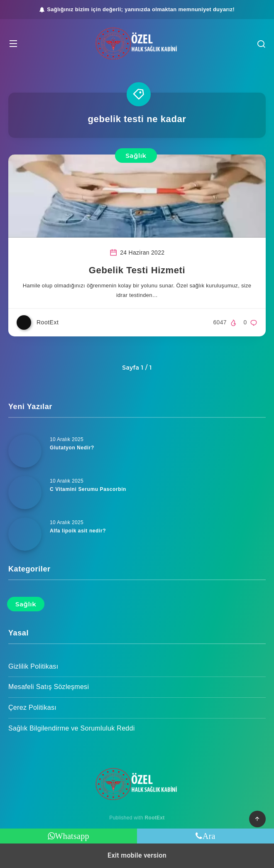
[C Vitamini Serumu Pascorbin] (25, 493)
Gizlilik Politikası (33, 666)
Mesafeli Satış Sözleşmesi (49, 687)
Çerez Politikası (32, 707)
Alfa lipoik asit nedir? (78, 531)
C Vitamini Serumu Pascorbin (88, 489)
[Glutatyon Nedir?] (25, 451)
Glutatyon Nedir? (72, 448)
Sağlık (136, 156)
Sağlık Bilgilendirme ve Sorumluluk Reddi (72, 728)
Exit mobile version (137, 855)
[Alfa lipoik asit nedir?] (25, 534)
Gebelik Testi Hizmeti (137, 270)
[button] (13, 43)
